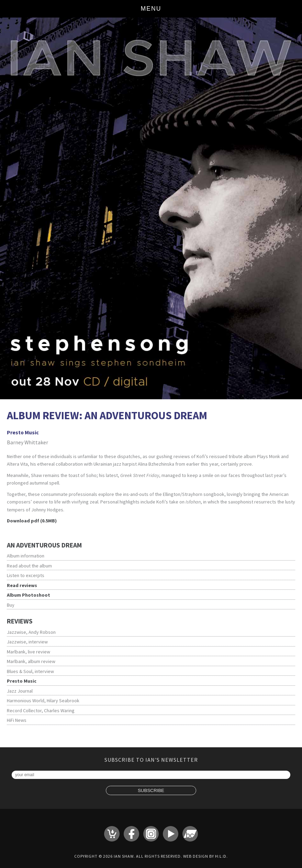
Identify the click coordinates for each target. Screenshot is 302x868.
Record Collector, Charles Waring (41, 710)
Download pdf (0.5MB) (32, 521)
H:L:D (221, 856)
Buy (11, 605)
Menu (151, 9)
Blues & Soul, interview (30, 671)
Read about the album (29, 566)
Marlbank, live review (29, 652)
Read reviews (22, 585)
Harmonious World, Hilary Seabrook (43, 701)
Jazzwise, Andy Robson (31, 632)
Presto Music (22, 681)
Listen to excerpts (26, 575)
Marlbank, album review (31, 661)
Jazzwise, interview (27, 642)
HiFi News (17, 720)
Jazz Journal (20, 691)
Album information (26, 556)
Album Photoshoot (29, 595)
